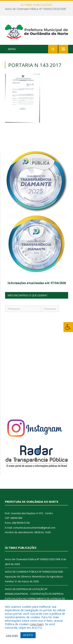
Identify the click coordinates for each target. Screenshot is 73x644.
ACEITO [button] (28, 635)
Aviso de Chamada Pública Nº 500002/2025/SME (36, 9)
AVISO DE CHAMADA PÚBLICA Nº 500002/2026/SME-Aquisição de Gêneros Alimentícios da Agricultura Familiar (34, 576)
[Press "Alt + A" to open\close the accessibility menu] (68, 327)
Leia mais (37, 624)
